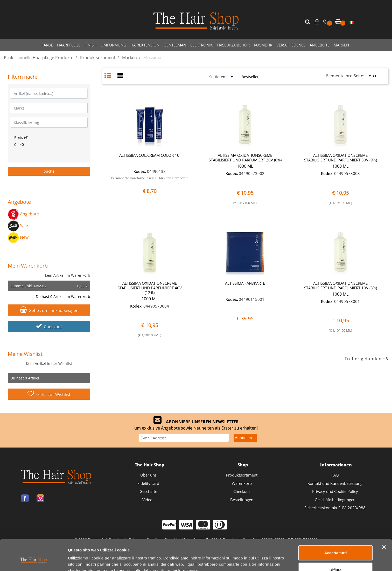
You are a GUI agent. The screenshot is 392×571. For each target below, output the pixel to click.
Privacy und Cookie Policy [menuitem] (335, 491)
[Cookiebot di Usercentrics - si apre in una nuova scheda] (34, 561)
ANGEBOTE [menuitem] (320, 45)
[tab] (111, 76)
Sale (18, 226)
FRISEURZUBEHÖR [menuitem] (233, 45)
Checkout (49, 327)
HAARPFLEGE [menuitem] (69, 45)
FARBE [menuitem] (47, 45)
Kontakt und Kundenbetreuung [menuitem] (335, 483)
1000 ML (245, 166)
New (18, 237)
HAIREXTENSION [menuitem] (145, 45)
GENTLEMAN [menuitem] (175, 45)
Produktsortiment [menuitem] (242, 475)
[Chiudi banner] (384, 521)
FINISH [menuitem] (90, 45)
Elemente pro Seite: (345, 76)
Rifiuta (336, 543)
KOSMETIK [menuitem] (263, 45)
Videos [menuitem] (148, 500)
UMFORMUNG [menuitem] (113, 45)
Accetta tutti (336, 526)
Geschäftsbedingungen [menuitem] (335, 500)
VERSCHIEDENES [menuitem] (291, 45)
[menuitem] (352, 22)
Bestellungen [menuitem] (242, 500)
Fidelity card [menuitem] (148, 483)
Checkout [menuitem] (242, 491)
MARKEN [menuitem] (341, 45)
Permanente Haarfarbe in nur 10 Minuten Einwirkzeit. (150, 178)
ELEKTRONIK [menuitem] (201, 45)
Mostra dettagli (273, 561)
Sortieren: (218, 77)
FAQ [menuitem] (335, 475)
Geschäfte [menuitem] (148, 491)
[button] (308, 22)
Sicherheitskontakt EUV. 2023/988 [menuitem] (335, 508)
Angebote (23, 214)
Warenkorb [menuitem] (242, 483)
